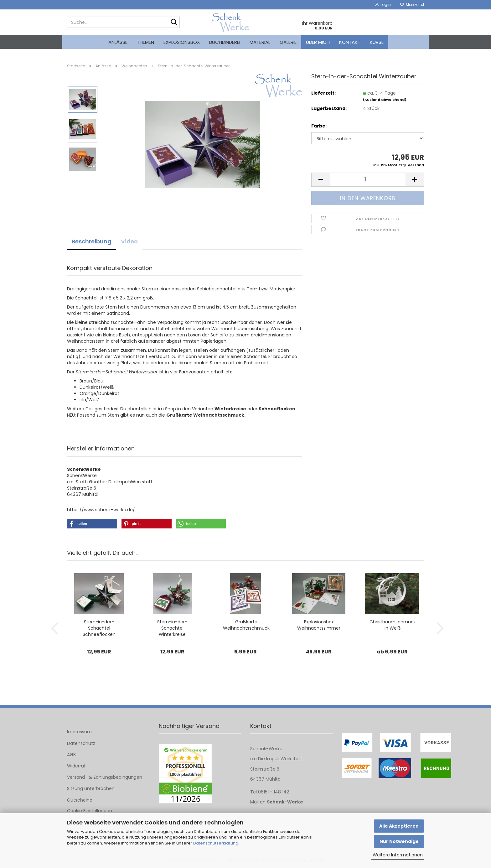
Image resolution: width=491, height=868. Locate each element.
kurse (377, 42)
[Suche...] (174, 23)
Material (260, 42)
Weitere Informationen (398, 855)
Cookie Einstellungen (90, 811)
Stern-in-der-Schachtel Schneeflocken (99, 628)
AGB (71, 755)
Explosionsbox (182, 42)
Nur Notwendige (399, 841)
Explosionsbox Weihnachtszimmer (319, 625)
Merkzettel (412, 5)
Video (129, 241)
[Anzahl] (368, 180)
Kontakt (350, 42)
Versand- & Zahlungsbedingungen (105, 777)
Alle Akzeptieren (399, 826)
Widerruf (76, 766)
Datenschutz (81, 743)
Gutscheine (80, 800)
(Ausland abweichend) (385, 100)
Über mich (318, 42)
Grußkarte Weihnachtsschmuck (246, 625)
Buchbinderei (225, 42)
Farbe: (319, 126)
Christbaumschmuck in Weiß (393, 625)
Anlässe (118, 42)
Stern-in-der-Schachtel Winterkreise (172, 628)
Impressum (79, 732)
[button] (321, 180)
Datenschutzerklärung (216, 843)
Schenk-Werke (285, 802)
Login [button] (383, 5)
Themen (145, 42)
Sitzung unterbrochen (91, 788)
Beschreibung (92, 241)
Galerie (288, 42)
